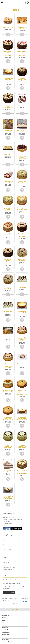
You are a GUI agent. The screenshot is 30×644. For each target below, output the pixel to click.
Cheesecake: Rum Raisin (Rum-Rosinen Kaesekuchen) (8, 80)
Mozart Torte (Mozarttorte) (22, 260)
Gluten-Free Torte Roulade (8, 182)
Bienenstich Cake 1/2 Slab (22, 28)
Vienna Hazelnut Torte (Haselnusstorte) (22, 472)
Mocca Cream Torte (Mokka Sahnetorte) (22, 235)
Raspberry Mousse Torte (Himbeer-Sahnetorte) (22, 339)
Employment (6, 562)
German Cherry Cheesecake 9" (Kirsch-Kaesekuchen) (22, 157)
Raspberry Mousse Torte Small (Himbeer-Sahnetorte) (8, 366)
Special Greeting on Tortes (22, 364)
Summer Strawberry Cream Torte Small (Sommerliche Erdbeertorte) (22, 445)
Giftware (5, 547)
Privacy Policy (6, 565)
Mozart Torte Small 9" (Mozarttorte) (8, 287)
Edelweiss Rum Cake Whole (8, 131)
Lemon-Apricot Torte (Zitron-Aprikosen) (22, 183)
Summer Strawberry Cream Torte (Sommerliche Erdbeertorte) (8, 445)
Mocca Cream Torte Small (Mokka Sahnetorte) (8, 261)
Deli (4, 544)
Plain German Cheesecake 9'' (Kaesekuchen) (22, 313)
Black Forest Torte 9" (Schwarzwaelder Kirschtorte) (22, 53)
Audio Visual (6, 552)
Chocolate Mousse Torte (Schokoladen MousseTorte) (22, 80)
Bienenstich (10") (8, 27)
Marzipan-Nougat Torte (8, 234)
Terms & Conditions (8, 570)
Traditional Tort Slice (8, 471)
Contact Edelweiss (8, 525)
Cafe (4, 542)
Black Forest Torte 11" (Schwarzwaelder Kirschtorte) (8, 53)
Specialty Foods (7, 549)
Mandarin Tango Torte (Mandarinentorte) (22, 208)
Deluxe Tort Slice (22, 105)
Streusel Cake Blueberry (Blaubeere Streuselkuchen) (22, 392)
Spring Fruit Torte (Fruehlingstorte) (8, 391)
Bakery (4, 539)
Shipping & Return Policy (9, 567)
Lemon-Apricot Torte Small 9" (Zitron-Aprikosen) (8, 209)
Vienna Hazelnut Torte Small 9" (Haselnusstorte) (8, 497)
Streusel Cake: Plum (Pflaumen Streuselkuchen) (22, 418)
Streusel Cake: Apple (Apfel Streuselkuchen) (8, 418)
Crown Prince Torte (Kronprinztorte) (8, 106)
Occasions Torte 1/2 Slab (8, 312)
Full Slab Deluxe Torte (22, 131)
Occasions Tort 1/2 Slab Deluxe (22, 287)
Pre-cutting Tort (8, 337)
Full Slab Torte (8, 155)
